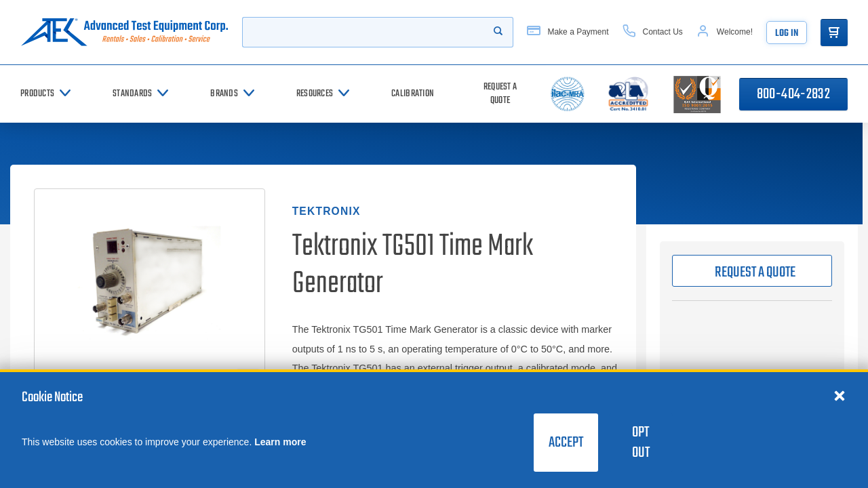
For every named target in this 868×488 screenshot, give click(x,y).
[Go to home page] (124, 32)
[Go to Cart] (834, 33)
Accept (566, 443)
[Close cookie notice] (840, 395)
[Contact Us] (653, 32)
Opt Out (641, 443)
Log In (787, 34)
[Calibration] (413, 94)
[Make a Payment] (568, 32)
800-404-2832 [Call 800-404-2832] (793, 94)
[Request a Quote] (500, 94)
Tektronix (327, 211)
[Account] (725, 32)
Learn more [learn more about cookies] (280, 442)
